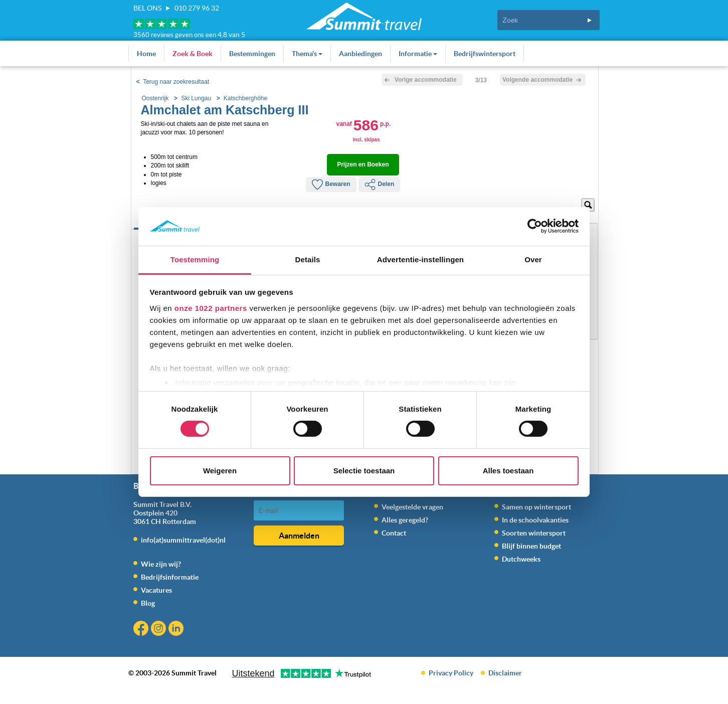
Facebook (142, 630)
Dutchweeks (521, 559)
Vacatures (156, 590)
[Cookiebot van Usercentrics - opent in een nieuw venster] (535, 226)
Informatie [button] (418, 54)
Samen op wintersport (536, 507)
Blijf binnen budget (531, 546)
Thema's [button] (307, 54)
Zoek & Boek (193, 54)
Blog (148, 603)
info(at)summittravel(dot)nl (183, 540)
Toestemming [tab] (195, 259)
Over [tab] (533, 259)
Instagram (160, 630)
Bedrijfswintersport (485, 54)
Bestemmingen (252, 54)
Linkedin (177, 630)
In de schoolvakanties (535, 520)
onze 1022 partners (211, 308)
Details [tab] (308, 259)
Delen (380, 185)
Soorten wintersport (534, 533)
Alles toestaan (508, 471)
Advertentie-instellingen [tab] (420, 259)
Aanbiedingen (360, 54)
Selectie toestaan (364, 471)
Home (146, 54)
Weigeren (220, 471)
